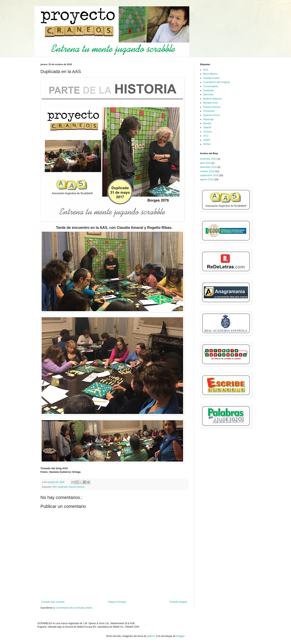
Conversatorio (211, 86)
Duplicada (63, 487)
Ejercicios (208, 94)
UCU (206, 136)
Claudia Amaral (211, 78)
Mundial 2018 (210, 103)
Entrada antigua (178, 602)
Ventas (207, 144)
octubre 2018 (207, 171)
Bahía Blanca (210, 74)
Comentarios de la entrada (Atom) (74, 608)
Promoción (209, 111)
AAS (54, 487)
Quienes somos (211, 115)
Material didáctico (212, 99)
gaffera (151, 636)
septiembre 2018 (209, 175)
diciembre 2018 (208, 167)
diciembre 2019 (208, 159)
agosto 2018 (207, 179)
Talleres (207, 127)
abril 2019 (205, 163)
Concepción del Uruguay (216, 82)
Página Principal (117, 602)
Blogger (180, 636)
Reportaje (208, 119)
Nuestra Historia (76, 487)
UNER (207, 140)
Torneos (207, 132)
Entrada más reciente (53, 602)
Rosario (207, 123)
